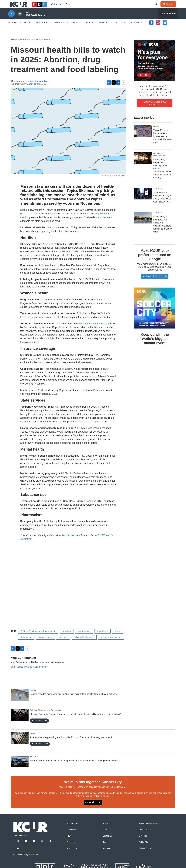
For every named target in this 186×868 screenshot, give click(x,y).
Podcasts (71, 848)
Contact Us (107, 842)
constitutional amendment (95, 330)
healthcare (103, 637)
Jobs (105, 848)
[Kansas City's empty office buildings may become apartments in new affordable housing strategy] (143, 164)
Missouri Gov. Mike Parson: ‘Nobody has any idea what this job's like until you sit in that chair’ (75, 720)
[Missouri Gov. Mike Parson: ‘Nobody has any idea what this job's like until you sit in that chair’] (20, 721)
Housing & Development (159, 161)
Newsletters (72, 854)
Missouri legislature (84, 643)
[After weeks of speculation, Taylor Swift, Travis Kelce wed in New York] (143, 200)
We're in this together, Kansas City (93, 788)
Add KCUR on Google (155, 283)
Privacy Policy (145, 854)
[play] (11, 20)
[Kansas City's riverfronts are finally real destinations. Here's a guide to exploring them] (143, 224)
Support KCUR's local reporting (155, 109)
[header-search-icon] (157, 7)
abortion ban (84, 637)
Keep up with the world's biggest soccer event (155, 345)
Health (156, 132)
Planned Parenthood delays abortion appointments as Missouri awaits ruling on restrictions (74, 767)
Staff (105, 836)
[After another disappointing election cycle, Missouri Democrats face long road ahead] (20, 744)
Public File (143, 848)
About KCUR (72, 830)
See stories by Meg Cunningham (29, 673)
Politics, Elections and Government (30, 46)
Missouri (63, 643)
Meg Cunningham (39, 87)
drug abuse (26, 643)
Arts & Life (42, 29)
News (27, 29)
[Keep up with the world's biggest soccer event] (155, 314)
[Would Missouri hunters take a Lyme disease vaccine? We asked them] (143, 137)
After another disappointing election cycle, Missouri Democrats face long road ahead (71, 744)
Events (106, 830)
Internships (107, 854)
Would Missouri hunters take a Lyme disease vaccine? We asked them (163, 143)
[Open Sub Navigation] (32, 29)
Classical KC (139, 29)
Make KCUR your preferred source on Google (155, 261)
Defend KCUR (93, 809)
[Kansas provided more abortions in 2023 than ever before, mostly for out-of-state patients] (20, 701)
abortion (67, 637)
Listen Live (71, 836)
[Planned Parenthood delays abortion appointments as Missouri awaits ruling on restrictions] (20, 768)
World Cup (14, 29)
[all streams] (168, 20)
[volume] (20, 20)
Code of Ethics (145, 836)
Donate (171, 7)
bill (46, 250)
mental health (45, 643)
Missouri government (111, 643)
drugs (118, 637)
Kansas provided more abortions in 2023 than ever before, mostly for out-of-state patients (73, 700)
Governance (144, 842)
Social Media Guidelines (149, 830)
